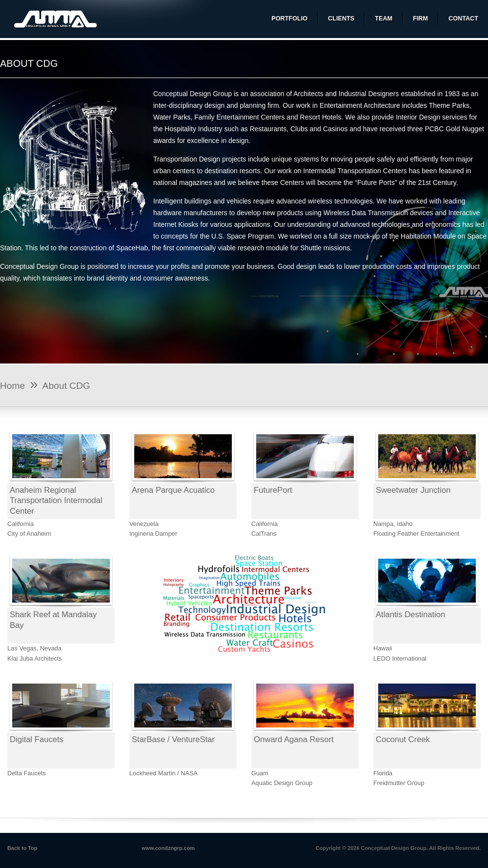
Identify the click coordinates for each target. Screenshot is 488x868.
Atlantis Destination (410, 615)
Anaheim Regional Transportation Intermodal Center (56, 501)
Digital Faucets (37, 739)
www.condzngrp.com (168, 848)
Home (12, 386)
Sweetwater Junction (413, 490)
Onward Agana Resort (294, 739)
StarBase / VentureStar (173, 739)
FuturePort (273, 490)
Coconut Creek (403, 739)
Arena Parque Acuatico (173, 490)
